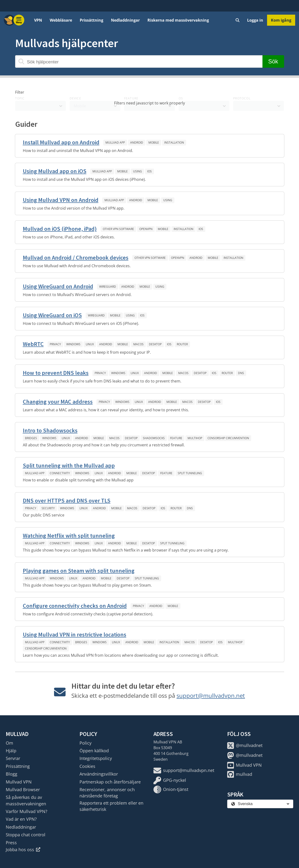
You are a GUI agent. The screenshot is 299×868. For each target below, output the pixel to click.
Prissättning (92, 20)
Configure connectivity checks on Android (75, 606)
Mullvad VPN (19, 782)
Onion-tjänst (171, 789)
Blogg (12, 774)
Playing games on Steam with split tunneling (79, 571)
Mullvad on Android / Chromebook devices (76, 258)
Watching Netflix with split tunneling (69, 536)
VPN (38, 20)
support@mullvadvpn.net (211, 695)
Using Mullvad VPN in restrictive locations (75, 634)
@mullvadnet (245, 746)
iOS (149, 171)
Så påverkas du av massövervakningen (26, 800)
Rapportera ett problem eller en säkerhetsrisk (111, 806)
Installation (174, 143)
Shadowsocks (154, 438)
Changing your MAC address (58, 402)
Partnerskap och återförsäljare (110, 782)
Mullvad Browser (23, 789)
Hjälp (11, 751)
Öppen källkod (94, 751)
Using (137, 171)
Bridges (31, 438)
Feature (176, 438)
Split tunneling (190, 473)
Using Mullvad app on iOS (55, 171)
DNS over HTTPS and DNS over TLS (67, 501)
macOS (138, 344)
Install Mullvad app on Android (61, 142)
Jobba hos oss (23, 850)
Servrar (13, 758)
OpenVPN (146, 229)
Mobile (154, 143)
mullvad (240, 774)
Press (11, 843)
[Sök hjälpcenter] (139, 61)
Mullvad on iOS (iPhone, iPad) (60, 229)
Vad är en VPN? (21, 819)
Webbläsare (61, 20)
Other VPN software (118, 229)
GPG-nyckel (170, 780)
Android (137, 143)
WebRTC (33, 344)
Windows (73, 344)
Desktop (155, 344)
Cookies (87, 766)
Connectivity (60, 473)
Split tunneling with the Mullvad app (69, 465)
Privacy (55, 344)
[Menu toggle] (19, 20)
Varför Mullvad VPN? (27, 811)
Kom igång (281, 20)
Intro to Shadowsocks (50, 430)
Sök (273, 61)
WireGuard (108, 287)
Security (48, 508)
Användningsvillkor (99, 774)
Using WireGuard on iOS (52, 315)
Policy (85, 743)
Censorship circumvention (228, 438)
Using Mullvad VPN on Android (61, 200)
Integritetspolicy (96, 758)
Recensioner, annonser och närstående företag (107, 793)
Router (182, 344)
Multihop (195, 438)
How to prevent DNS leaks (56, 373)
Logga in (255, 20)
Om (9, 743)
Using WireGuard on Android (58, 286)
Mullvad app (115, 143)
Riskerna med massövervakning (178, 20)
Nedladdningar (125, 20)
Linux (90, 344)
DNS (241, 373)
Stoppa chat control (26, 835)
